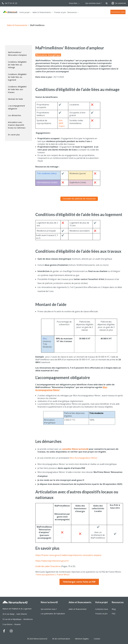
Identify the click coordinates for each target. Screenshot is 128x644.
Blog (114, 609)
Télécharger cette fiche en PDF (79, 582)
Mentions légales (82, 639)
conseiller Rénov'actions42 (75, 449)
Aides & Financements (17, 25)
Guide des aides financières (48, 566)
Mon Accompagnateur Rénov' (84, 458)
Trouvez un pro (101, 614)
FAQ (113, 614)
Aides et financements (78, 609)
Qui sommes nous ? (49, 609)
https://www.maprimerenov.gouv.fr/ (52, 561)
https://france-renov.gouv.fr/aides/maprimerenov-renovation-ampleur (68, 555)
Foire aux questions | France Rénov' (53, 575)
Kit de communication (61, 639)
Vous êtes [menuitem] (73, 3)
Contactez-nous (118, 12)
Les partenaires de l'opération (53, 614)
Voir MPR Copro (62, 123)
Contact (97, 639)
